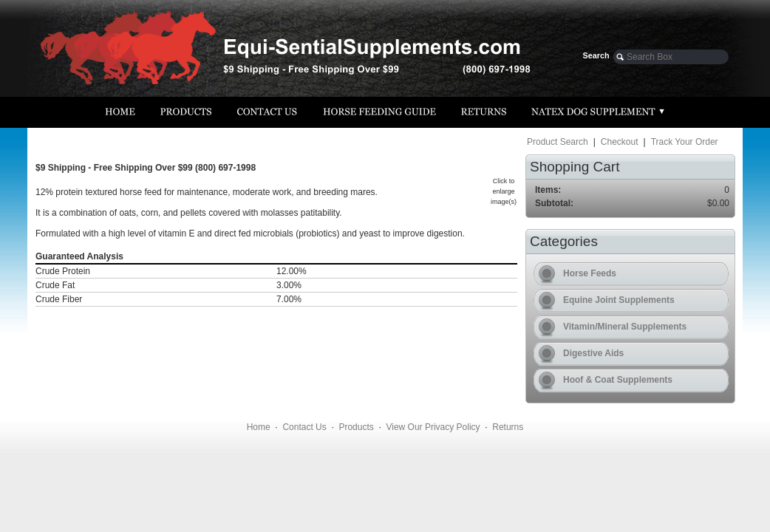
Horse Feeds (590, 273)
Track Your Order (685, 142)
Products (356, 427)
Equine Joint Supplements (619, 300)
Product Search (558, 142)
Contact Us (304, 427)
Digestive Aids (593, 353)
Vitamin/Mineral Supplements (625, 327)
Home (259, 427)
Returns (508, 427)
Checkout (620, 142)
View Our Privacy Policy (433, 427)
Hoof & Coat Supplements (618, 380)
